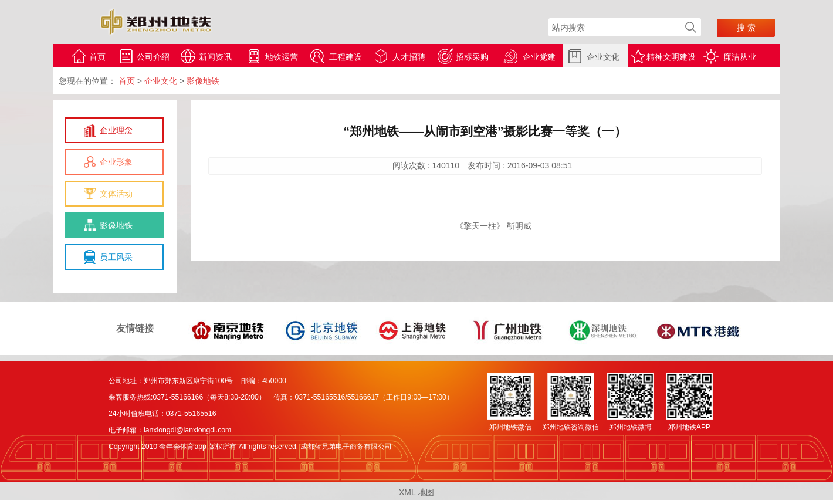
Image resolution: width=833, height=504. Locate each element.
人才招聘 (409, 57)
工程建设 (346, 57)
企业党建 (539, 57)
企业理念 (116, 130)
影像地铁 (116, 225)
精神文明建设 (671, 57)
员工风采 (116, 257)
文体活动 (116, 194)
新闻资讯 (215, 57)
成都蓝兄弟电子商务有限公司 (346, 447)
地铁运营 (282, 57)
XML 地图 (416, 492)
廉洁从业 (740, 57)
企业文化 (603, 57)
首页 (97, 57)
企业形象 (116, 162)
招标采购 (472, 57)
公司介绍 (153, 57)
